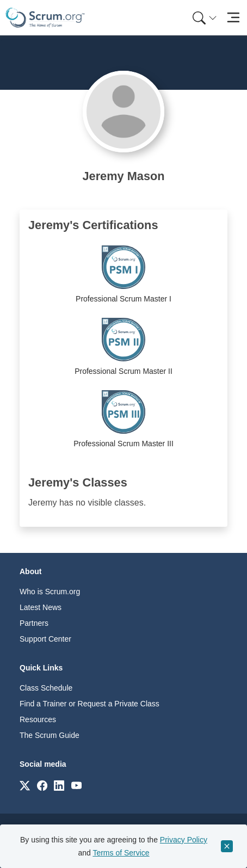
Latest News (41, 607)
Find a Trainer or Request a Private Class (89, 704)
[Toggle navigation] (233, 18)
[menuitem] (203, 18)
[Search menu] (205, 18)
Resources (38, 719)
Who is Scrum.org (50, 592)
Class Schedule (46, 688)
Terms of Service (121, 853)
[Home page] (45, 18)
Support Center (45, 639)
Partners (34, 623)
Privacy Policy (184, 840)
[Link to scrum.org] (25, 785)
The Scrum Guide (50, 735)
